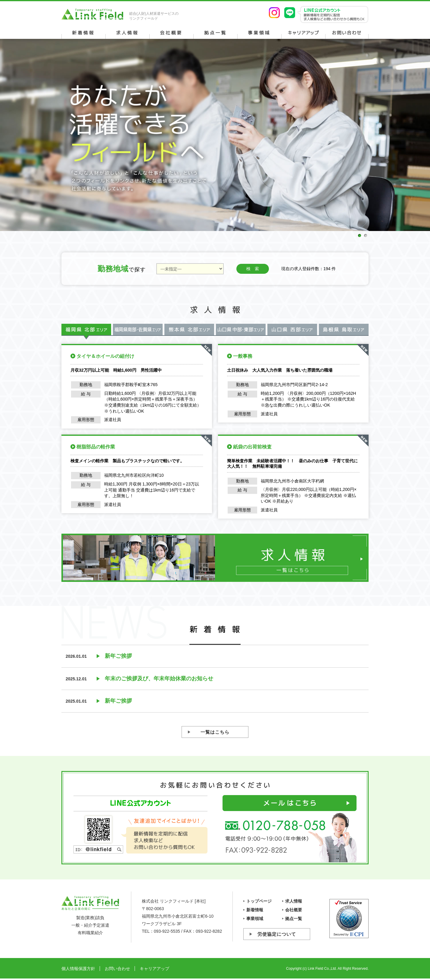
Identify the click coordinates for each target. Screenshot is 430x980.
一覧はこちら (215, 732)
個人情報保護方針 (78, 969)
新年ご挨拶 (118, 656)
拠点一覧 (294, 919)
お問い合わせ (117, 969)
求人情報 (294, 901)
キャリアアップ (154, 969)
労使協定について (277, 934)
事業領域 (255, 919)
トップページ (259, 901)
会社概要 (294, 910)
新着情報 (255, 910)
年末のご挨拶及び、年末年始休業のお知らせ (159, 679)
